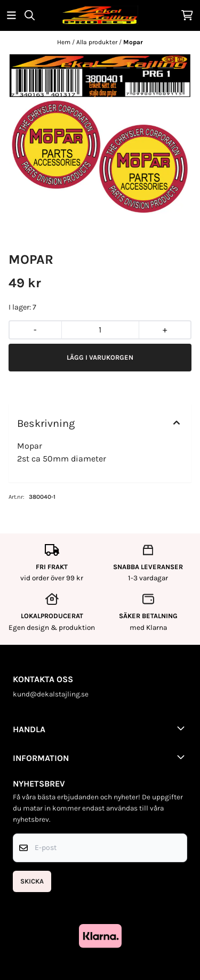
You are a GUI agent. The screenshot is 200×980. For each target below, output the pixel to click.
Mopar (133, 42)
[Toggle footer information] (183, 728)
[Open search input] (30, 15)
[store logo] (100, 15)
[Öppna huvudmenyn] (11, 15)
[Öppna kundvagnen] (187, 15)
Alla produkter (98, 42)
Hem (65, 42)
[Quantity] (100, 330)
